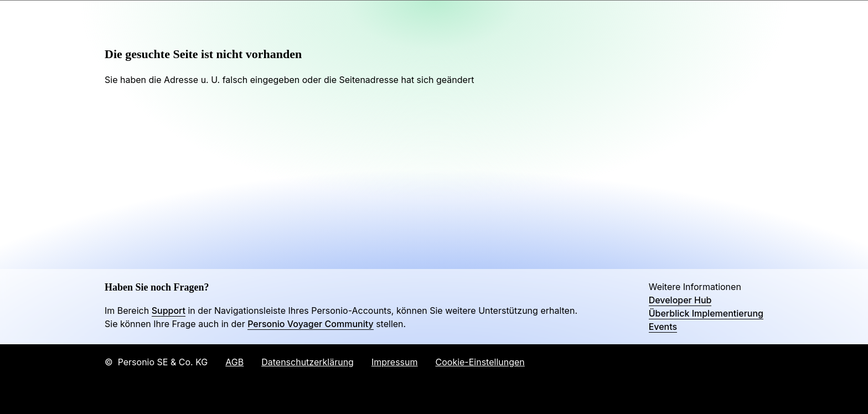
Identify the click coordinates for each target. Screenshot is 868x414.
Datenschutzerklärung (308, 362)
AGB (234, 362)
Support (169, 310)
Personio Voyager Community (310, 324)
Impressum (395, 362)
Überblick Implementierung (706, 313)
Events (663, 327)
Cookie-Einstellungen (480, 362)
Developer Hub (680, 300)
